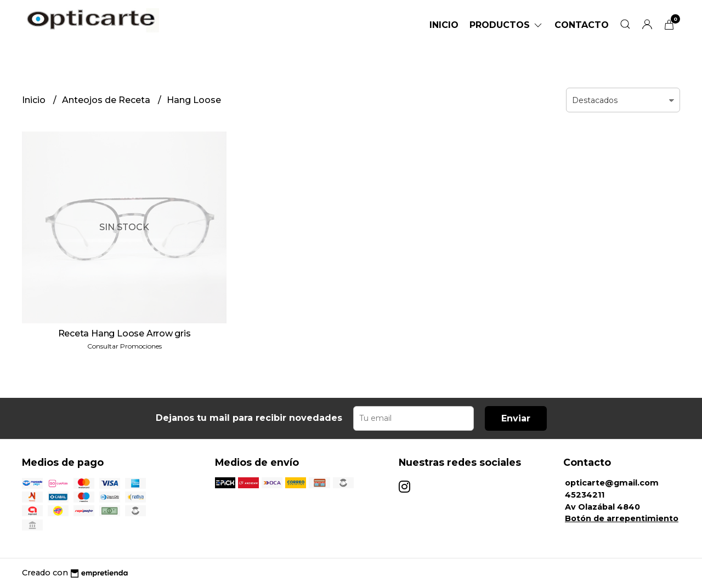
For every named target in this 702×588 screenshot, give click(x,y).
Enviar (516, 418)
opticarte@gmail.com (612, 483)
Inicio (444, 25)
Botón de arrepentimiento (622, 518)
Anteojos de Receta (107, 100)
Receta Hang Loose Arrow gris (124, 333)
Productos (506, 25)
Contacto (582, 25)
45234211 (585, 495)
